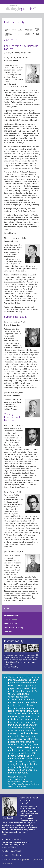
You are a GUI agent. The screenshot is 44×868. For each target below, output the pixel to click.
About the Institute (11, 616)
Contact (5, 855)
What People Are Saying (14, 628)
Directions (16, 855)
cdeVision (10, 863)
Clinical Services (11, 624)
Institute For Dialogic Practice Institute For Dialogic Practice (3, 2)
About (5, 834)
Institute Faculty (10, 620)
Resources (8, 632)
